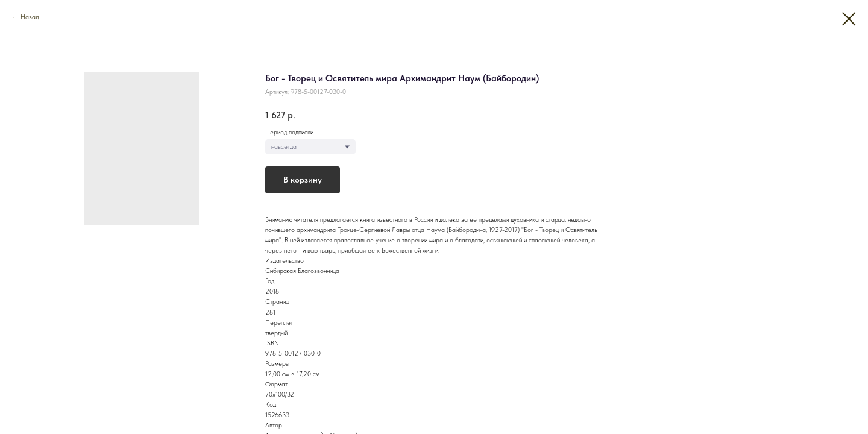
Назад (30, 17)
